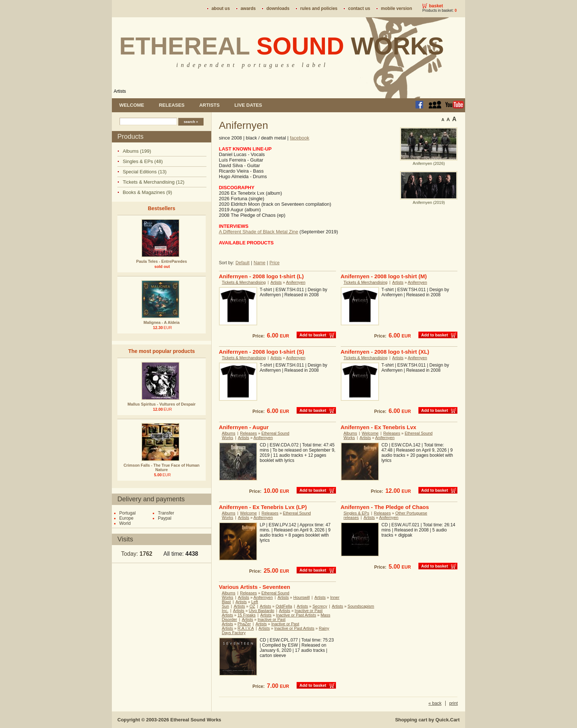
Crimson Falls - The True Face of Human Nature (162, 467)
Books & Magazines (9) (147, 192)
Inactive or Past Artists (296, 615)
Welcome (132, 105)
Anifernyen (296, 282)
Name (259, 263)
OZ (252, 606)
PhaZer (244, 624)
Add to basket (313, 335)
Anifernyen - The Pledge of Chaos (385, 507)
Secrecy (320, 606)
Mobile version (397, 8)
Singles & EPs (357, 513)
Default (243, 263)
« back (435, 703)
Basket (436, 6)
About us (221, 8)
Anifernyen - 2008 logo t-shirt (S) (262, 352)
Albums (229, 433)
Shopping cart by (427, 720)
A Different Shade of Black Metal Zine (259, 232)
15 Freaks (247, 615)
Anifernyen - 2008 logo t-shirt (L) (261, 276)
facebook (300, 138)
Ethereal (282, 46)
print (454, 703)
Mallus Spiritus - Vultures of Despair (162, 404)
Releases (172, 105)
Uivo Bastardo (261, 611)
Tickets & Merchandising (244, 282)
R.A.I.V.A (246, 628)
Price (274, 263)
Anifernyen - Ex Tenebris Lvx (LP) (263, 507)
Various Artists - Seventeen (255, 587)
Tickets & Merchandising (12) (153, 182)
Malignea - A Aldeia (162, 322)
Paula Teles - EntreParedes (162, 261)
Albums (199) (137, 151)
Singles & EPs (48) (143, 161)
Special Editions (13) (144, 172)
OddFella (284, 606)
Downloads (278, 8)
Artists (120, 91)
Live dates (248, 105)
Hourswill (302, 597)
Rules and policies (319, 8)
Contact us (359, 8)
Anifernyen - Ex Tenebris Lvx (379, 427)
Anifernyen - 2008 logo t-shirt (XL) (385, 352)
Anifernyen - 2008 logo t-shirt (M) (384, 276)
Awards (248, 8)
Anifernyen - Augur (244, 427)
